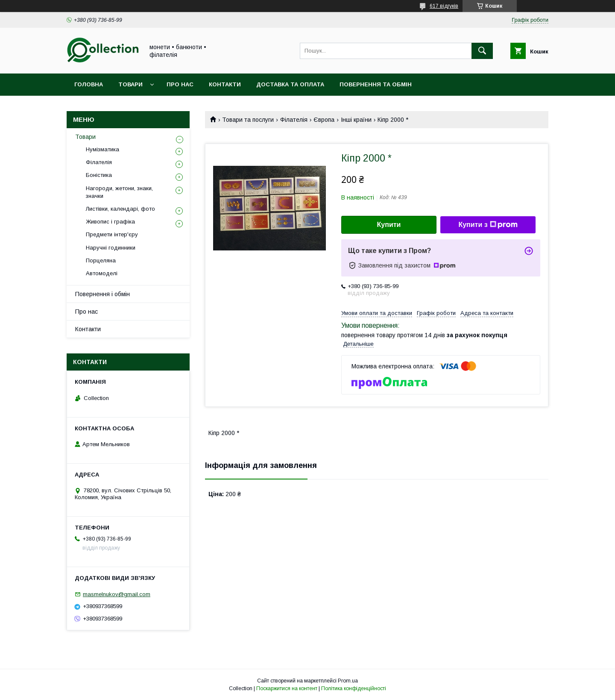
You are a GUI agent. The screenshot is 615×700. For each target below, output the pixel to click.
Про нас (180, 84)
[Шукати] (482, 51)
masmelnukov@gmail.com (117, 594)
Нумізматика (102, 149)
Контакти (225, 84)
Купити (389, 225)
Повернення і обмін (102, 294)
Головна (89, 84)
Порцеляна (101, 260)
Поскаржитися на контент (287, 688)
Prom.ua (348, 681)
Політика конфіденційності (354, 688)
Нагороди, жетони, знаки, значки (119, 192)
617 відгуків (444, 6)
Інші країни (356, 120)
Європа (324, 120)
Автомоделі (102, 273)
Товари (130, 84)
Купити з (488, 225)
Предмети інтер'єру (112, 234)
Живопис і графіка (110, 222)
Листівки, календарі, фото (120, 209)
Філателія (294, 120)
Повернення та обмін (376, 84)
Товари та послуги (248, 120)
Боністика (99, 175)
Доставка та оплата (290, 84)
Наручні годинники (111, 248)
